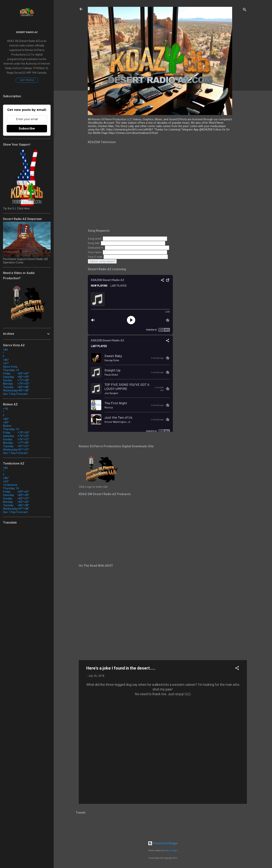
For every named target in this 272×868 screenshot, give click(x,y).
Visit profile (27, 80)
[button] (237, 669)
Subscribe (27, 128)
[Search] (245, 10)
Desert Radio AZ (27, 32)
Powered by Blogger (163, 843)
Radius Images (171, 851)
